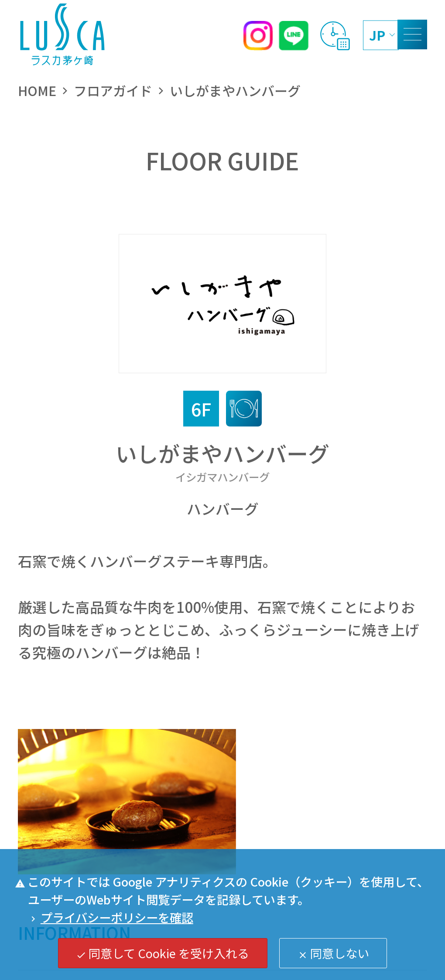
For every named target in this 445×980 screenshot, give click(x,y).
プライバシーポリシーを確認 (111, 917)
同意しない (333, 953)
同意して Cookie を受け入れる (163, 953)
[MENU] (412, 34)
